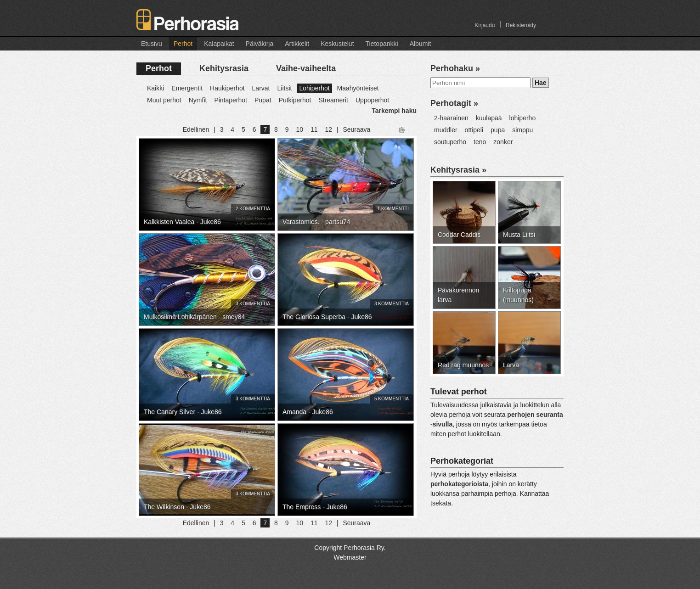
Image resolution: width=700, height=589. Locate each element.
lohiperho (523, 118)
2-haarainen (451, 118)
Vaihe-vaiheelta (306, 68)
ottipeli (474, 130)
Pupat (263, 100)
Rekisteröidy (521, 25)
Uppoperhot (372, 100)
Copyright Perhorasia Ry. (350, 548)
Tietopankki (382, 44)
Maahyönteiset (358, 88)
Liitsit (284, 88)
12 (328, 129)
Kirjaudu (485, 25)
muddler (446, 130)
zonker (503, 142)
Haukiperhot (227, 88)
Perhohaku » (455, 68)
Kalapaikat (219, 44)
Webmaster (350, 557)
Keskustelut (337, 44)
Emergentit (187, 88)
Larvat (261, 88)
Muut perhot (164, 100)
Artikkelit (297, 44)
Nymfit (198, 100)
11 (314, 129)
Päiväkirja (260, 44)
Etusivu (152, 44)
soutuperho (450, 142)
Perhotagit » (454, 103)
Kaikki (155, 88)
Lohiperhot (314, 88)
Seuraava (356, 129)
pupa (498, 130)
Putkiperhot (295, 100)
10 (299, 129)
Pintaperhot (231, 100)
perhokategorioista (459, 484)
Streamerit (333, 100)
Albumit (421, 44)
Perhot (183, 44)
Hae (541, 83)
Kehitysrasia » (458, 170)
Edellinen (196, 129)
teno (480, 142)
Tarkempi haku (394, 111)
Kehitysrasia (224, 68)
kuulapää (489, 118)
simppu (522, 130)
